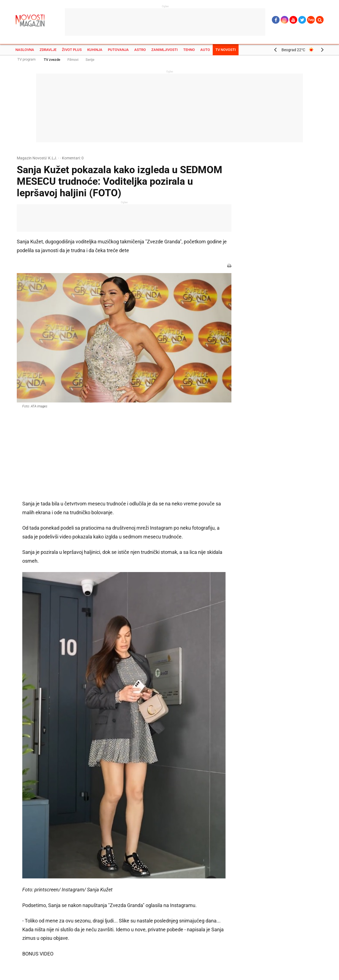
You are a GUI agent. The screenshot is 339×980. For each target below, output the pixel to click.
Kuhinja (95, 50)
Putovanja (118, 50)
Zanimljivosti (165, 50)
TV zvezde (52, 60)
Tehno (189, 50)
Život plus (72, 50)
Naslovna (25, 50)
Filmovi (73, 60)
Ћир (311, 20)
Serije (90, 60)
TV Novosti (226, 50)
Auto (205, 50)
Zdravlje (48, 50)
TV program (26, 59)
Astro (140, 50)
